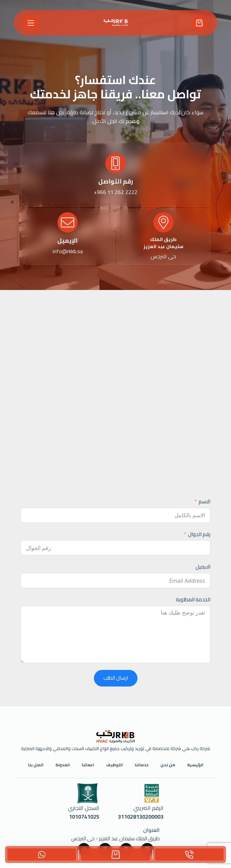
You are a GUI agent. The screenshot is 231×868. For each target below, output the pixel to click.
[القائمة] (31, 23)
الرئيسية (195, 765)
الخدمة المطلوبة (193, 600)
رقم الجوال (199, 535)
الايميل (203, 567)
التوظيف (114, 765)
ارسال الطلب (116, 678)
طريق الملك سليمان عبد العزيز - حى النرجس (115, 838)
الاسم (204, 502)
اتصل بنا (36, 765)
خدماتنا (142, 765)
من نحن (168, 765)
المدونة (63, 765)
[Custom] (115, 854)
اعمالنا (88, 765)
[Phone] (189, 854)
